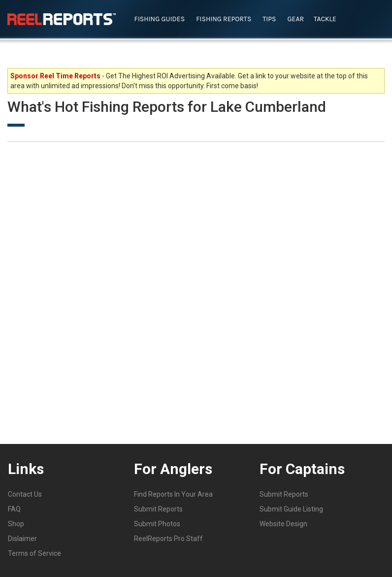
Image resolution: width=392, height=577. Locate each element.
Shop (16, 524)
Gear (296, 19)
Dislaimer (22, 539)
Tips (269, 19)
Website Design (283, 524)
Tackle (325, 19)
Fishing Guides (160, 19)
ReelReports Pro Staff (168, 539)
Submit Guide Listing (291, 509)
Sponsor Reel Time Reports (55, 76)
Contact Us (25, 494)
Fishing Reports (224, 19)
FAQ (14, 509)
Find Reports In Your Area (173, 494)
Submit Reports (158, 509)
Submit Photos (157, 524)
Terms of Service (34, 553)
